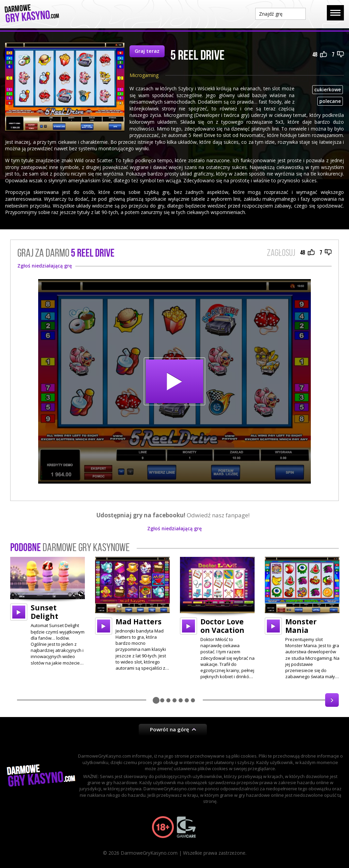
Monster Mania (301, 626)
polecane (330, 101)
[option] (48, 611)
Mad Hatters (139, 622)
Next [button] (332, 700)
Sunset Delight (44, 612)
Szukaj (316, 13)
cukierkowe (328, 89)
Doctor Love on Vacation (222, 626)
